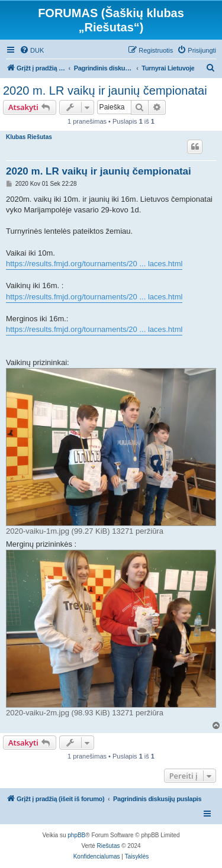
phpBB (76, 835)
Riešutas (109, 846)
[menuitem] (32, 50)
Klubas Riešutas (29, 137)
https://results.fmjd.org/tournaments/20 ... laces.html (94, 264)
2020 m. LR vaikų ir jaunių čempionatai (105, 91)
